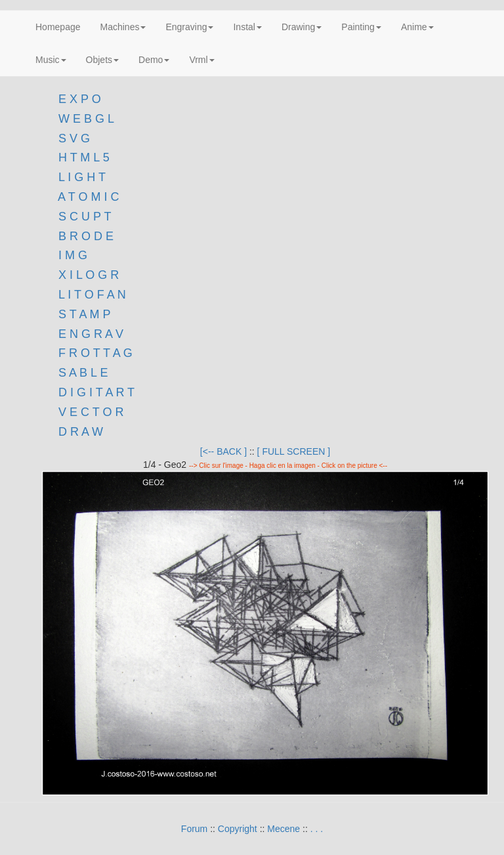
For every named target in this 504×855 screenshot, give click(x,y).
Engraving (189, 27)
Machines (123, 27)
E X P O (80, 99)
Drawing (302, 27)
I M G (71, 255)
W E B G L (86, 119)
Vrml (201, 60)
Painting (361, 27)
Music (51, 60)
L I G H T (82, 177)
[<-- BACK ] (223, 451)
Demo (154, 60)
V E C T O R (89, 412)
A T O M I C (88, 197)
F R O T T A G (95, 353)
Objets (102, 60)
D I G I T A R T (95, 392)
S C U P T (85, 217)
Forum (194, 829)
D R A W (79, 432)
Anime (417, 27)
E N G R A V (91, 334)
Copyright (238, 829)
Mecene (283, 829)
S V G (73, 138)
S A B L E (83, 373)
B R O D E (86, 236)
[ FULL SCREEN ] (294, 451)
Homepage (58, 27)
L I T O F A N (92, 295)
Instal (247, 27)
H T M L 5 (82, 157)
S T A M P (84, 314)
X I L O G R (89, 275)
